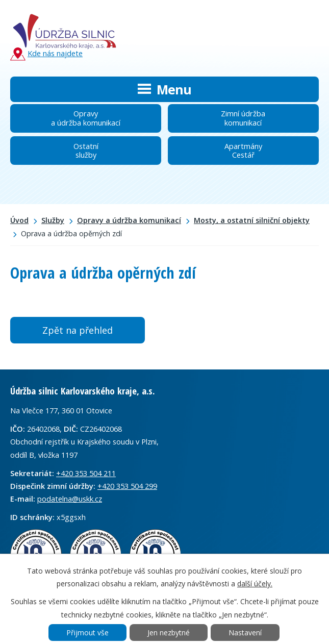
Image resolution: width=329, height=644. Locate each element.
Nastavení (245, 633)
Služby (53, 220)
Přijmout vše (87, 633)
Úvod (19, 220)
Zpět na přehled (78, 330)
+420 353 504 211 (86, 473)
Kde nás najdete (46, 54)
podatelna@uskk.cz (70, 499)
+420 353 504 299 (127, 486)
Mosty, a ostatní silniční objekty (252, 220)
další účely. (255, 584)
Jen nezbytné (169, 633)
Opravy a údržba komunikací (129, 220)
